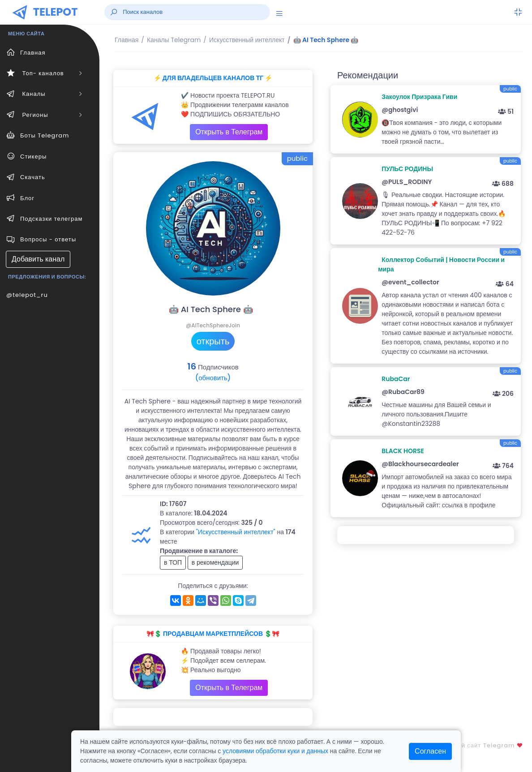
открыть (213, 341)
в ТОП (173, 562)
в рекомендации (215, 562)
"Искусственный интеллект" (236, 532)
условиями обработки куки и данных (275, 751)
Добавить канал (38, 259)
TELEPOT (56, 12)
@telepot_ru (27, 295)
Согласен (430, 751)
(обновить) (213, 378)
